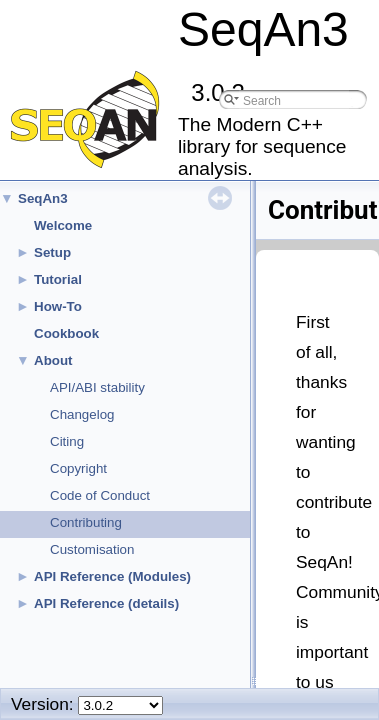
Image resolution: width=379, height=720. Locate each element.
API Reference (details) (106, 603)
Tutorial (58, 279)
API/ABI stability (97, 387)
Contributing (86, 522)
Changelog (82, 414)
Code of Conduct (100, 495)
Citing (67, 441)
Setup (52, 252)
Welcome (63, 225)
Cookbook (66, 333)
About (53, 360)
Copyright (78, 468)
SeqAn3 (43, 198)
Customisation (92, 549)
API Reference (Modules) (112, 576)
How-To (58, 306)
